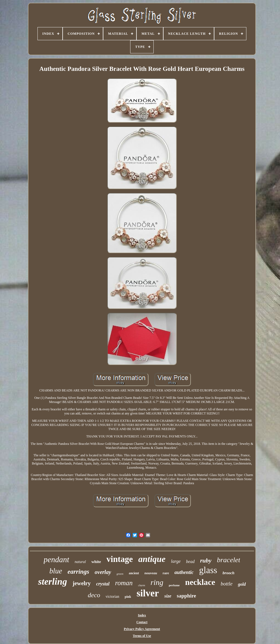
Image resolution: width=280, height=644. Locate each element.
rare (166, 573)
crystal (103, 584)
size (168, 596)
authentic (184, 572)
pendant (56, 559)
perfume (174, 585)
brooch (228, 573)
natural (80, 562)
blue (56, 571)
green (120, 574)
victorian (112, 597)
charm (142, 585)
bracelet (228, 560)
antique (152, 559)
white (96, 562)
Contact (142, 622)
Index (142, 615)
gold (242, 584)
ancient (134, 573)
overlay (103, 572)
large (176, 561)
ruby (206, 560)
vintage (119, 559)
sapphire (186, 596)
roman (124, 583)
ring (157, 582)
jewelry (81, 583)
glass (208, 570)
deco (94, 595)
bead (190, 562)
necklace (200, 582)
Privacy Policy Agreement (142, 629)
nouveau (151, 573)
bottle (227, 584)
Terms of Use (142, 636)
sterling (52, 581)
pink (128, 597)
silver (148, 593)
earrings (78, 572)
